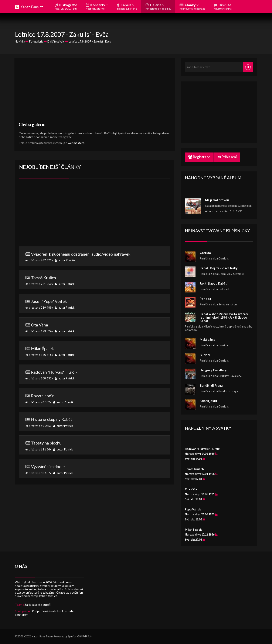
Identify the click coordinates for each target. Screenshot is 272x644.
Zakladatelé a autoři (38, 605)
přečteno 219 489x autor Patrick (95, 304)
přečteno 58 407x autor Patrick (95, 469)
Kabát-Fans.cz (32, 7)
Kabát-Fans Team (42, 636)
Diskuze (223, 6)
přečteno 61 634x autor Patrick (95, 446)
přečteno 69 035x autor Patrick (95, 422)
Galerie (158, 6)
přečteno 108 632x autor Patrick (95, 375)
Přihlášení (227, 157)
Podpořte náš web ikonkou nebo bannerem (45, 613)
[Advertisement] (95, 92)
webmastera (76, 143)
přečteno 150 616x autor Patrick (95, 351)
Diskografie (66, 6)
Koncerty (97, 6)
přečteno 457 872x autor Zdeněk (95, 257)
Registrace (199, 157)
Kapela (127, 6)
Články (192, 6)
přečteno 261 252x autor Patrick (95, 281)
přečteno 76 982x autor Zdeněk (95, 399)
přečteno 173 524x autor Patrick (95, 328)
